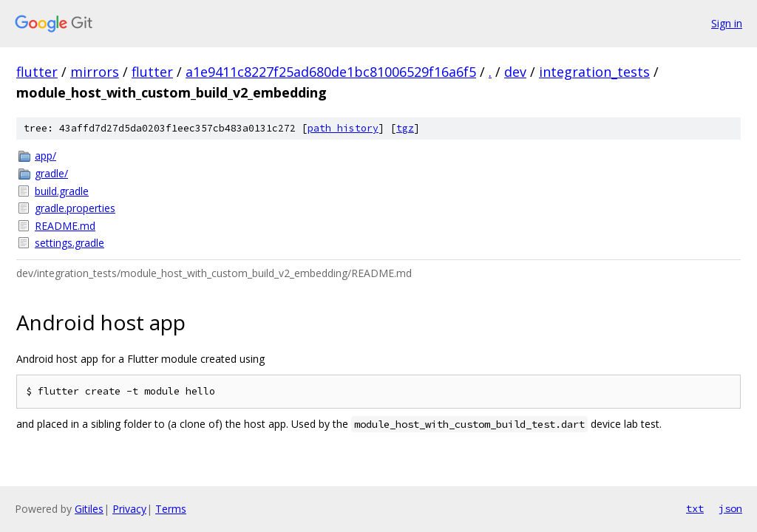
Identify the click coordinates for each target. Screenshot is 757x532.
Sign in (727, 23)
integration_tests (594, 72)
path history (343, 128)
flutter (37, 72)
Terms (171, 509)
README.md (65, 226)
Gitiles (89, 509)
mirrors (95, 72)
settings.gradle (69, 243)
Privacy (129, 509)
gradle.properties (75, 208)
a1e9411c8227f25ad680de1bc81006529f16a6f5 (331, 72)
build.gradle (62, 191)
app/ (45, 156)
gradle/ (51, 173)
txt (695, 508)
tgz (405, 128)
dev (515, 72)
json (730, 508)
